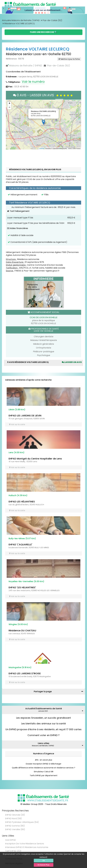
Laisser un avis (72, 362)
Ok (44, 861)
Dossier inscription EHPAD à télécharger (44, 764)
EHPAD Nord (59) (13, 818)
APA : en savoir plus (44, 760)
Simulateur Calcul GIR (44, 772)
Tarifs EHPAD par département (44, 775)
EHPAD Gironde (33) (15, 815)
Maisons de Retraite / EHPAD (26, 66)
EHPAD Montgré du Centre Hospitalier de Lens (35, 459)
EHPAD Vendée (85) (15, 829)
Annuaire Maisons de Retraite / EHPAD (21, 20)
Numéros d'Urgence (44, 754)
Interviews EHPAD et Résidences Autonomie (27, 847)
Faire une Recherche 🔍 (43, 32)
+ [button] (9, 104)
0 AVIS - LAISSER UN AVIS (43, 95)
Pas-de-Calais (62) (52, 20)
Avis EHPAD (11, 840)
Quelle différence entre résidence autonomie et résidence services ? (43, 768)
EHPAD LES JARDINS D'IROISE (25, 673)
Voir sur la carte (17, 424)
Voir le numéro (33, 82)
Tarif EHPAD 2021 (13, 851)
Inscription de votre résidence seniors (25, 844)
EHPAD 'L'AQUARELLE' (20, 544)
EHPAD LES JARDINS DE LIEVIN (25, 416)
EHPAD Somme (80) (15, 826)
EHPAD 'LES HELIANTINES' (22, 587)
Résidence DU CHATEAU (22, 630)
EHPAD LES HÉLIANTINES (22, 502)
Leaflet (42, 148)
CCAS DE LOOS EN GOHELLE (44, 317)
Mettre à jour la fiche (69, 59)
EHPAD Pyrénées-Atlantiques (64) (22, 822)
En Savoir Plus (43, 865)
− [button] (9, 107)
